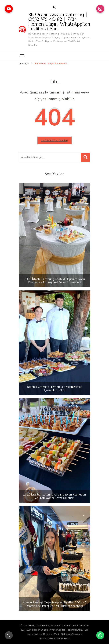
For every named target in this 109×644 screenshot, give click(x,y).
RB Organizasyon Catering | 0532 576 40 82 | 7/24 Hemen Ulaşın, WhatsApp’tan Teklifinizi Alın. (59, 22)
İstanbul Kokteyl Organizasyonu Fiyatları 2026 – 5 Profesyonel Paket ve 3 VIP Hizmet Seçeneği (54, 604)
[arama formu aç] (54, 7)
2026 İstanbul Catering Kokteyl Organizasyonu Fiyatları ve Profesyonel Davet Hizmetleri (54, 281)
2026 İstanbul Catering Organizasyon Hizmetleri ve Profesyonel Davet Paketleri (54, 496)
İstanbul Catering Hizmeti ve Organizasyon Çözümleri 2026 (55, 388)
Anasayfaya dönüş (54, 140)
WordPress (64, 639)
